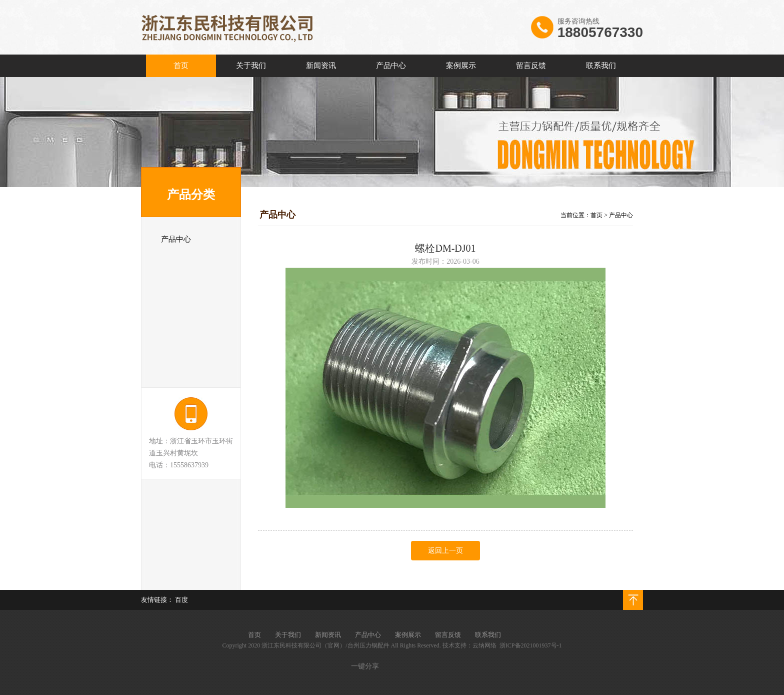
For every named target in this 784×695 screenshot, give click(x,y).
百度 (181, 600)
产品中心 (621, 215)
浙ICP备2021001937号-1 (531, 645)
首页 (596, 215)
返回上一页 (445, 551)
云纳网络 (484, 645)
